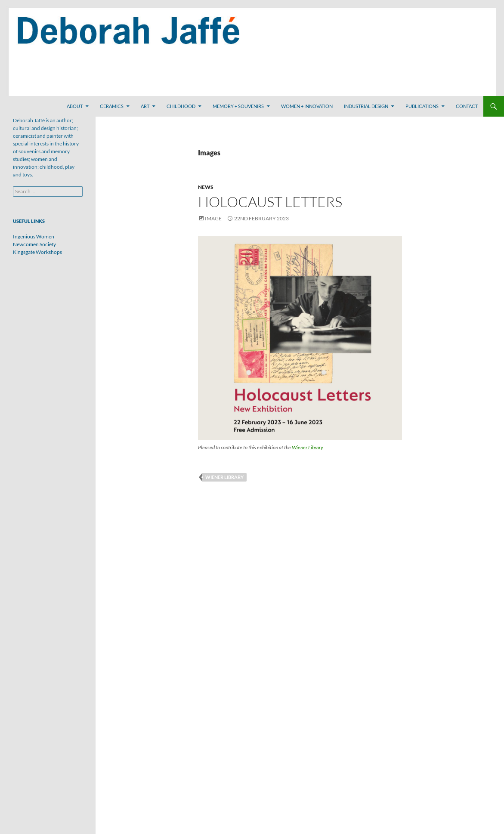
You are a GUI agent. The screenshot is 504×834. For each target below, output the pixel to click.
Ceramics (112, 106)
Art (145, 106)
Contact (467, 106)
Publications (422, 106)
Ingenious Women (34, 236)
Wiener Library (308, 447)
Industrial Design (366, 106)
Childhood (181, 106)
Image (213, 218)
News (206, 187)
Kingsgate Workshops (37, 252)
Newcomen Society (34, 244)
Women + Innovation (307, 106)
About (75, 106)
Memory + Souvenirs (238, 106)
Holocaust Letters (270, 202)
